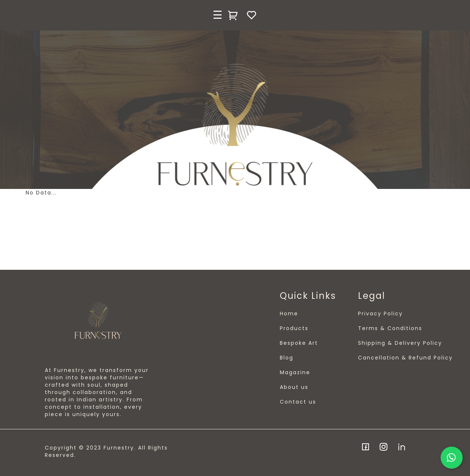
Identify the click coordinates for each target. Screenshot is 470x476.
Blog (287, 358)
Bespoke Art (299, 343)
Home (289, 314)
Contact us (298, 402)
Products (294, 328)
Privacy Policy (380, 314)
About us (294, 387)
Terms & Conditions (390, 328)
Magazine (295, 372)
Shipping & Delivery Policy (400, 343)
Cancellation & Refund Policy (405, 358)
